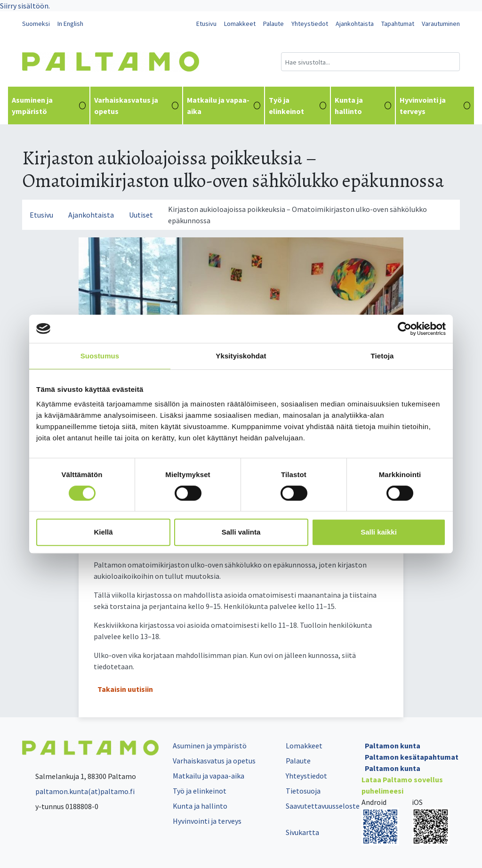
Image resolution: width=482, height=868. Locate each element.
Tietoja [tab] (382, 356)
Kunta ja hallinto (363, 105)
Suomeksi (36, 24)
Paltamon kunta (393, 746)
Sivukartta (302, 832)
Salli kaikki (379, 532)
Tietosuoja (303, 791)
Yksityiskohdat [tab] (241, 356)
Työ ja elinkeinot (297, 105)
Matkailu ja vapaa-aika (224, 105)
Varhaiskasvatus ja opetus (136, 105)
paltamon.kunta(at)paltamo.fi (78, 791)
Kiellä (103, 532)
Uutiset (141, 215)
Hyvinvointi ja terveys (435, 105)
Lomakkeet (240, 24)
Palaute (273, 24)
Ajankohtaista (355, 24)
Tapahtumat (398, 24)
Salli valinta (241, 532)
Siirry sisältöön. (25, 6)
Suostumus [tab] (100, 356)
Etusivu (206, 24)
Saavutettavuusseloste (323, 806)
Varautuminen (441, 24)
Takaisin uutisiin (125, 689)
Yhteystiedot (310, 24)
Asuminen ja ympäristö (49, 105)
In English (70, 24)
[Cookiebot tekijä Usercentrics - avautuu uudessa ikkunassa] (405, 329)
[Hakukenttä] (370, 62)
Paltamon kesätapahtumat (412, 757)
